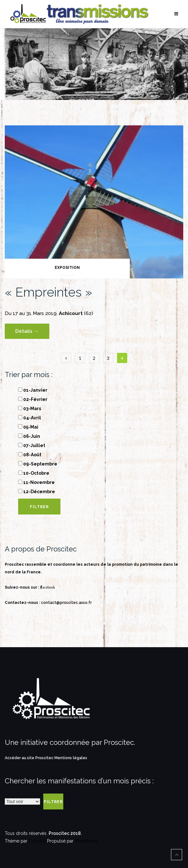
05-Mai (28, 427)
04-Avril (30, 418)
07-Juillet (32, 445)
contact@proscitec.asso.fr (66, 603)
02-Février (33, 399)
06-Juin (29, 436)
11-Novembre (36, 482)
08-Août (30, 455)
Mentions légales (71, 758)
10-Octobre (34, 473)
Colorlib (37, 841)
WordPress (87, 841)
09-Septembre (38, 464)
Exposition (67, 268)
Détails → (27, 331)
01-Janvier (33, 390)
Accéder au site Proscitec (30, 758)
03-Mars (30, 409)
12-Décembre (37, 492)
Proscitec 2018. (65, 833)
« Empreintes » (49, 292)
